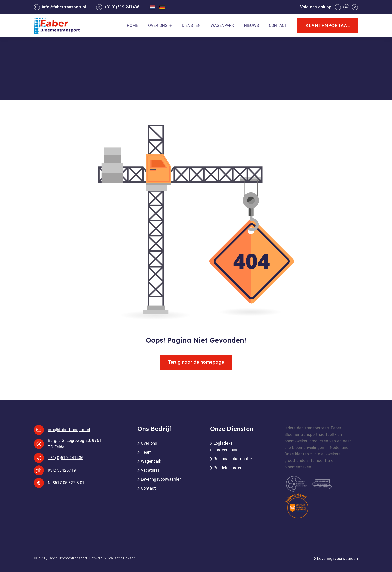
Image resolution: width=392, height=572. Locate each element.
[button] (160, 26)
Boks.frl (129, 558)
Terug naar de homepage (196, 362)
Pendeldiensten (228, 468)
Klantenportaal (328, 26)
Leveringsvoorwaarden (161, 479)
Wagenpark (151, 461)
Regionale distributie (233, 459)
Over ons (149, 443)
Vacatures (150, 470)
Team (146, 452)
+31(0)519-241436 (122, 7)
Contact (148, 488)
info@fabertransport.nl (64, 7)
